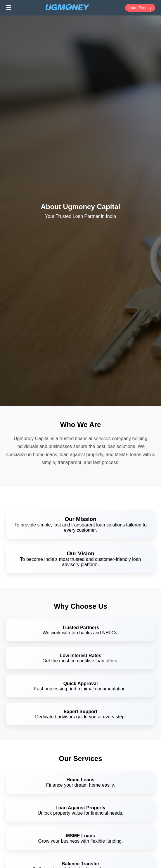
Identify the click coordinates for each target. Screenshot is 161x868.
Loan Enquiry (140, 8)
